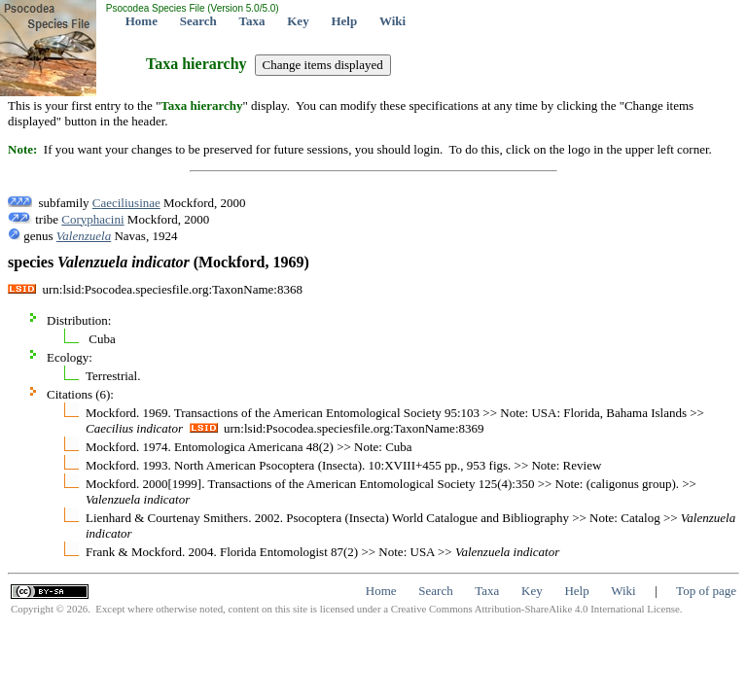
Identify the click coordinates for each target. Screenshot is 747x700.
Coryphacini (92, 219)
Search (198, 21)
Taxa (252, 21)
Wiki (392, 21)
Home (142, 21)
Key (298, 21)
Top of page (706, 591)
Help (344, 21)
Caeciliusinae (126, 203)
